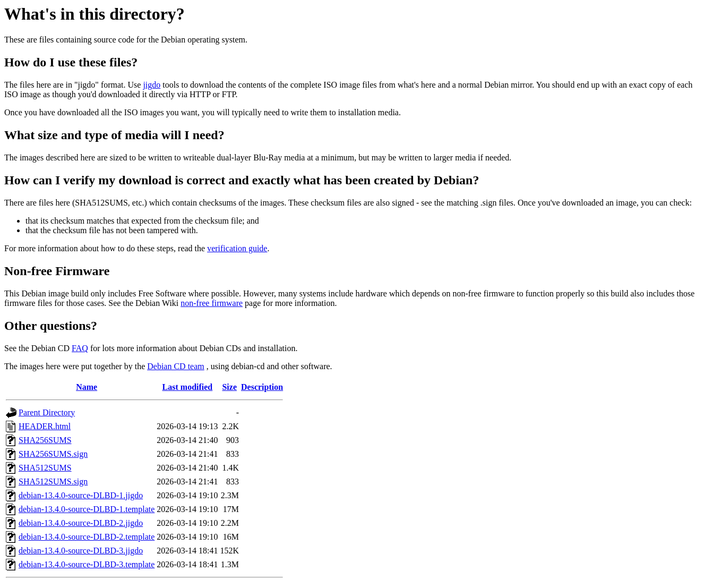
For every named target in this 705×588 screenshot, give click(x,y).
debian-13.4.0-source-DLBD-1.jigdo (81, 495)
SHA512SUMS (45, 468)
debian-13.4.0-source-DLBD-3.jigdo (81, 551)
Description (262, 387)
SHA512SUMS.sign (53, 482)
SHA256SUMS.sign (53, 454)
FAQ (80, 348)
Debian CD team (176, 366)
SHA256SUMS (45, 440)
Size (229, 387)
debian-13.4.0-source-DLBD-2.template (87, 537)
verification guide (237, 248)
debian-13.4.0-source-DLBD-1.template (87, 509)
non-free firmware (212, 303)
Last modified (188, 387)
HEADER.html (45, 426)
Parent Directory (47, 412)
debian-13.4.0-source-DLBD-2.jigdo (81, 523)
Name (87, 387)
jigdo (152, 85)
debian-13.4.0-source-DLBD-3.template (87, 564)
